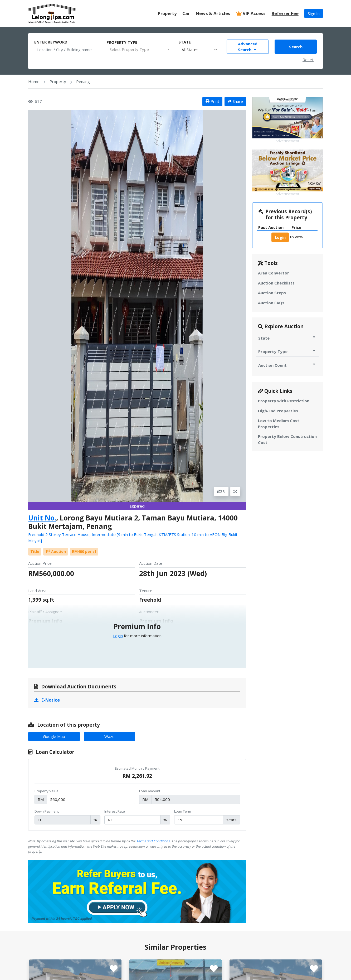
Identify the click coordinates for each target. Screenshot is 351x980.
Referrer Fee (285, 13)
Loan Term (183, 811)
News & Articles (213, 13)
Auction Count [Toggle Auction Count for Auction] (287, 365)
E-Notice (47, 700)
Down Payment (47, 811)
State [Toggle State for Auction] (287, 338)
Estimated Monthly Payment (137, 768)
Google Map (54, 736)
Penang (83, 81)
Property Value (47, 791)
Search (296, 47)
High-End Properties (278, 411)
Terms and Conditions (153, 841)
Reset (308, 60)
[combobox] (140, 50)
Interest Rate (115, 811)
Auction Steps (272, 293)
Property (167, 13)
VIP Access (251, 13)
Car (186, 13)
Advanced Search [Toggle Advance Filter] (248, 47)
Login (118, 636)
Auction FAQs (271, 303)
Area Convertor (274, 273)
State (185, 42)
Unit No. (42, 518)
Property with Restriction (284, 401)
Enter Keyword (51, 42)
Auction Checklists (276, 283)
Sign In (314, 13)
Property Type (122, 42)
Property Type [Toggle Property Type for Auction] (287, 351)
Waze (109, 736)
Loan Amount (150, 791)
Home (34, 81)
